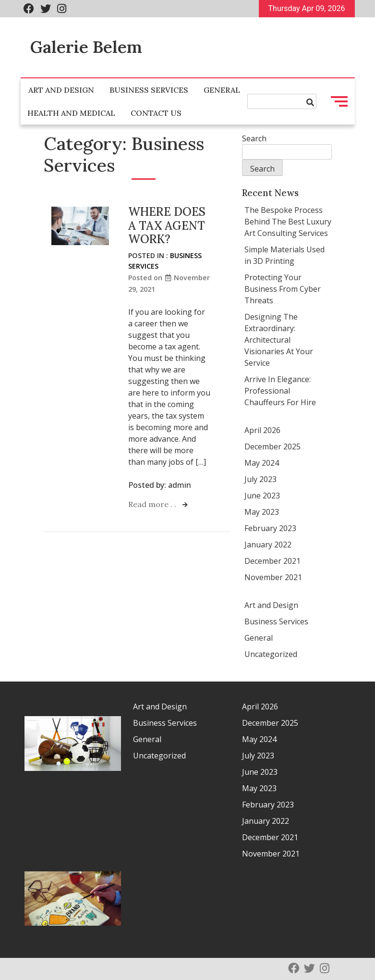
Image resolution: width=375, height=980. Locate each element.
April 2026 (262, 430)
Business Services (149, 90)
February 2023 (270, 528)
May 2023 (262, 512)
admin (180, 485)
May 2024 (262, 463)
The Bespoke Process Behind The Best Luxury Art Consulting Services (288, 222)
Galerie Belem (86, 47)
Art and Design (61, 90)
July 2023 (260, 479)
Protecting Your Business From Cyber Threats (283, 289)
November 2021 (273, 577)
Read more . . (153, 504)
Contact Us (156, 113)
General (222, 90)
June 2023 (262, 496)
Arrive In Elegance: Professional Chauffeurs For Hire (280, 391)
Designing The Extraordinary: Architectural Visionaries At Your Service (279, 340)
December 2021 (272, 561)
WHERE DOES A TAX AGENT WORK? (167, 226)
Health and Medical (71, 113)
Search (254, 138)
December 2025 (272, 447)
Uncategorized (271, 654)
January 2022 (268, 545)
